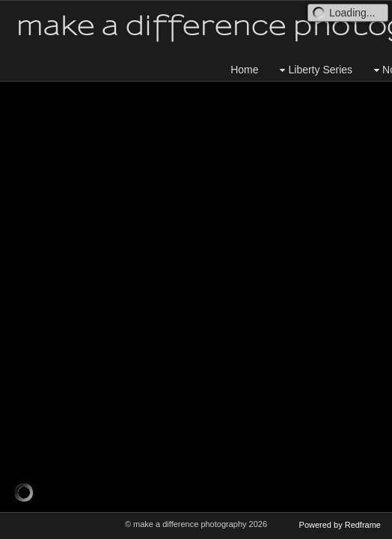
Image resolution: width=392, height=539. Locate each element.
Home (244, 70)
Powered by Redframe (340, 525)
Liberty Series (314, 70)
